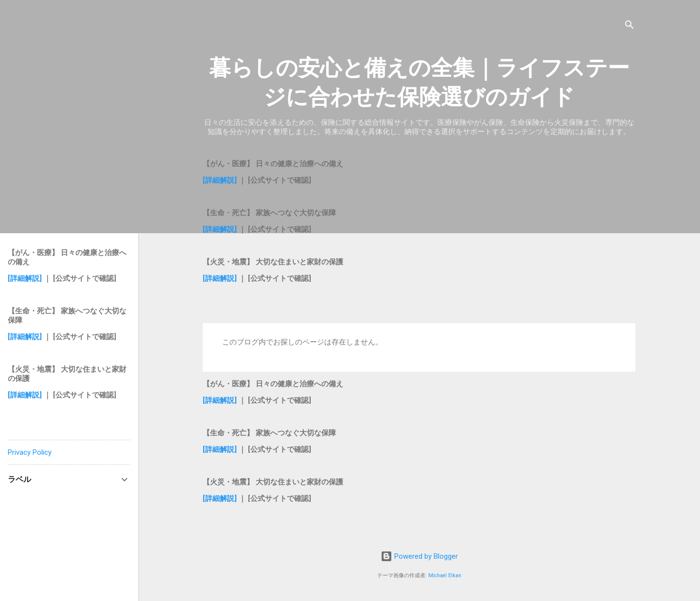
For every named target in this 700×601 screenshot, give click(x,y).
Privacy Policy (30, 452)
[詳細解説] (220, 180)
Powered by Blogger (419, 556)
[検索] (630, 26)
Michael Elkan (445, 575)
